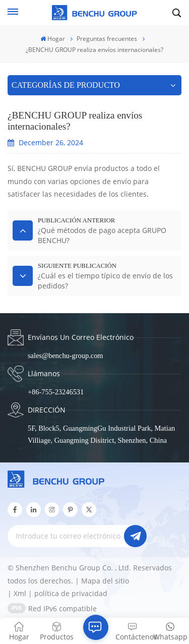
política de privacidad (71, 593)
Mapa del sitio (105, 581)
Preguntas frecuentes (107, 39)
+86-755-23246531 (56, 392)
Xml (20, 593)
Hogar (53, 39)
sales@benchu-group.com (66, 356)
